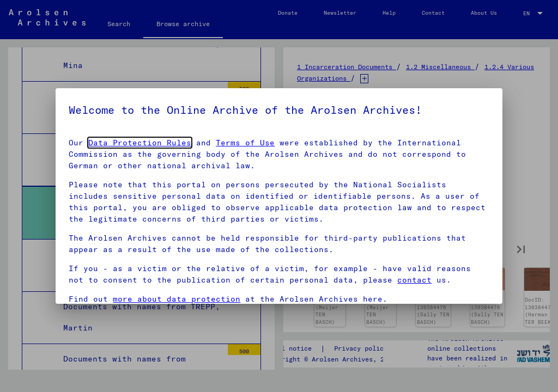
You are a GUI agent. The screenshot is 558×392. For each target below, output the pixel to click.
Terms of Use (245, 143)
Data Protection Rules (140, 143)
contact (414, 280)
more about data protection (177, 299)
